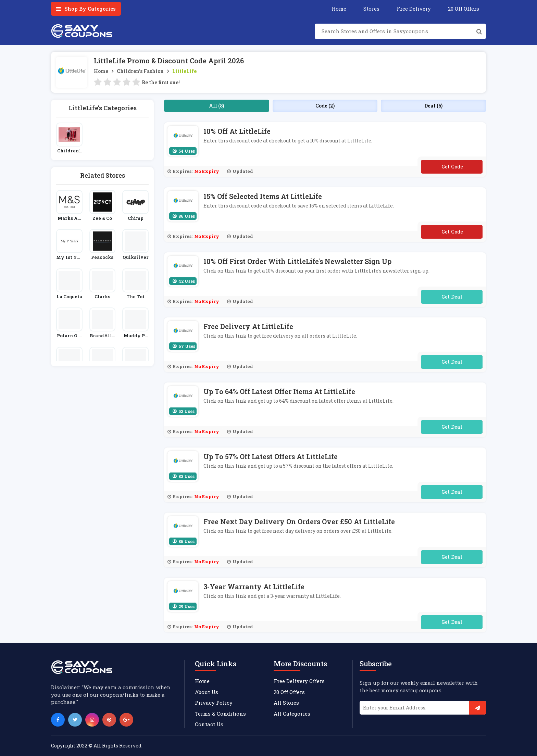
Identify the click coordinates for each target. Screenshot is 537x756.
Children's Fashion (140, 71)
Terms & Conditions (220, 714)
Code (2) (325, 106)
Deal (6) (433, 106)
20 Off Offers (464, 9)
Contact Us (209, 724)
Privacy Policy (214, 703)
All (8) (216, 106)
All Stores (286, 703)
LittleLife (184, 71)
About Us (207, 692)
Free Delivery (414, 9)
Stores (371, 9)
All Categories (292, 714)
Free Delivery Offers (299, 681)
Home (339, 9)
